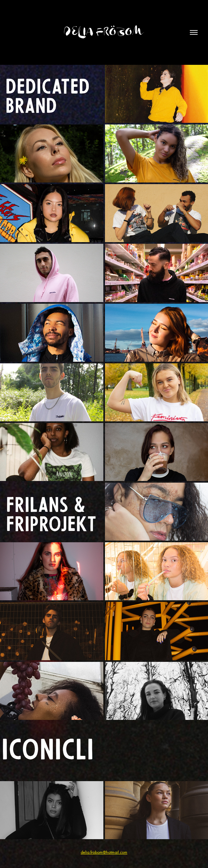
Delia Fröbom (104, 32)
